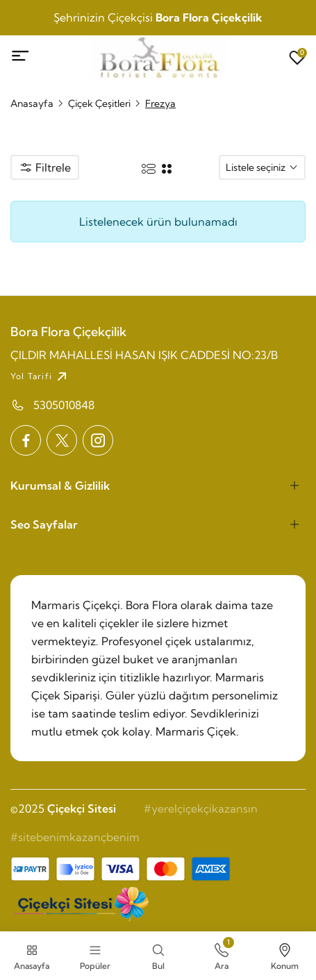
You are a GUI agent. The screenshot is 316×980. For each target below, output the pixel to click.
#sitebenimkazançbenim (75, 837)
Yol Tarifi (40, 376)
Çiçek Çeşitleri (99, 103)
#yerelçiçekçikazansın (201, 808)
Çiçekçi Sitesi (82, 808)
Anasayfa (32, 103)
